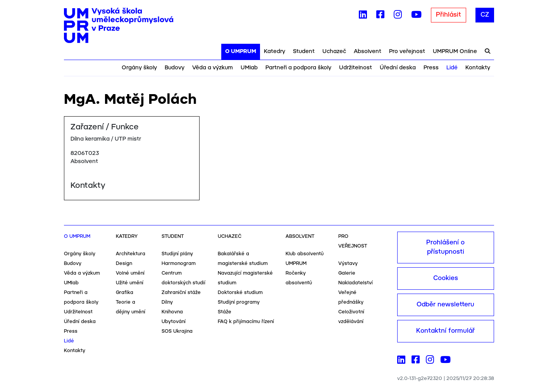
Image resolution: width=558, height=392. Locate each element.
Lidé (452, 68)
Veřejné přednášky (351, 297)
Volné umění (130, 273)
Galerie (347, 273)
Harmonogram (179, 264)
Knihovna (172, 312)
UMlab (249, 68)
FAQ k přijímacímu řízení (246, 322)
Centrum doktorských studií (183, 278)
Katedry (275, 52)
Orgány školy (139, 68)
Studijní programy (239, 302)
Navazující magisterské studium (245, 278)
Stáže (225, 312)
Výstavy (348, 264)
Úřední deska (398, 68)
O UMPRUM (241, 52)
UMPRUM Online (455, 52)
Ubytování (174, 322)
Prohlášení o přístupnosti (445, 247)
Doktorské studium (240, 293)
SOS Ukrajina (177, 331)
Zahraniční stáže (181, 293)
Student (304, 52)
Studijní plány (177, 254)
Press (431, 68)
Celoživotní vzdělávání (351, 317)
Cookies (446, 278)
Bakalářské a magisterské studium (243, 259)
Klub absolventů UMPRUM (305, 259)
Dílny (167, 302)
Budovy (175, 68)
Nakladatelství (356, 283)
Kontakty (478, 68)
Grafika (125, 293)
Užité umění (130, 283)
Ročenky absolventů (299, 278)
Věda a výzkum (213, 68)
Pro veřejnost (407, 52)
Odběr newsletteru (445, 305)
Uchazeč (334, 52)
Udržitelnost (356, 68)
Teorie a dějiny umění (131, 307)
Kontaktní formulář (445, 331)
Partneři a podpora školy (298, 68)
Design (124, 264)
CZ (485, 15)
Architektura (131, 254)
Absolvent (368, 52)
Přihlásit (449, 15)
